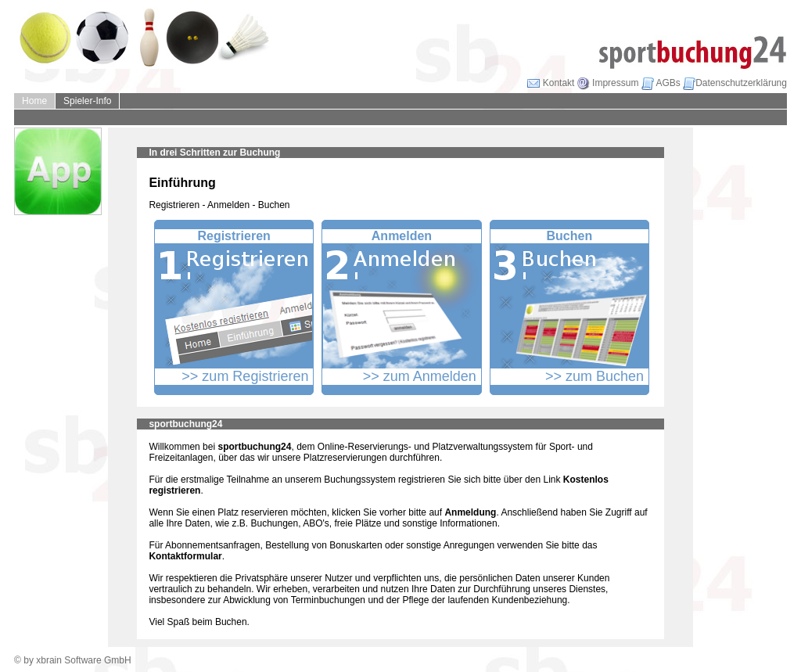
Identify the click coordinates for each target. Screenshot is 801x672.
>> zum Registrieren (245, 376)
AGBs (661, 83)
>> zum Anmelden (420, 376)
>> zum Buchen (594, 376)
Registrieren (233, 236)
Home (34, 101)
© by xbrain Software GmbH (73, 660)
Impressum (608, 83)
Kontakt (551, 83)
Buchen (569, 236)
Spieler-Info (87, 101)
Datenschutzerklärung (735, 83)
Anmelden (402, 236)
